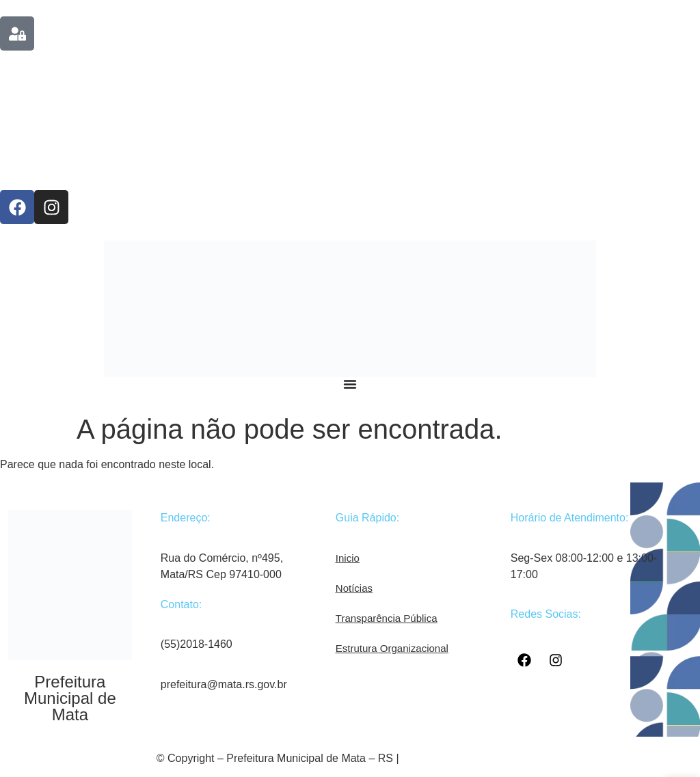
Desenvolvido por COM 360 (473, 758)
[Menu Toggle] (350, 384)
